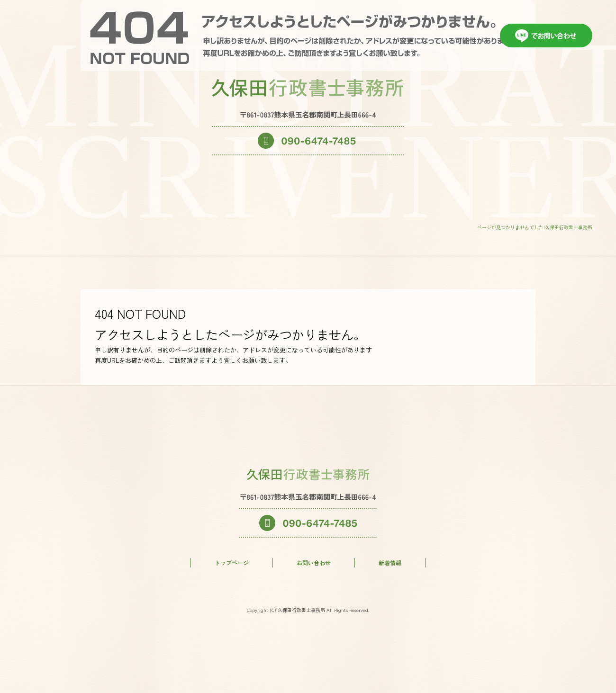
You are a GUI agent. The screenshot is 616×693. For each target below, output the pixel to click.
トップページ (232, 562)
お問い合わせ (314, 562)
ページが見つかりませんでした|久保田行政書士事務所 (535, 227)
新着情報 (390, 562)
